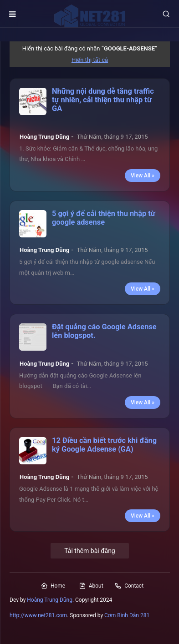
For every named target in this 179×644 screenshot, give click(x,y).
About (91, 586)
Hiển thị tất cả (90, 60)
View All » (143, 176)
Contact (129, 586)
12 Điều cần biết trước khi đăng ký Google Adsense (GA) (104, 445)
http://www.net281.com (38, 615)
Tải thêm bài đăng (89, 551)
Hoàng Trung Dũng (50, 600)
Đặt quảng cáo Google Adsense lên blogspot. (104, 331)
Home (53, 586)
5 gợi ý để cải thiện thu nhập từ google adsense (104, 218)
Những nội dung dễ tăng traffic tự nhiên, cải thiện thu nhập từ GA (103, 100)
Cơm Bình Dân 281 (127, 615)
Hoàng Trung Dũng (44, 137)
